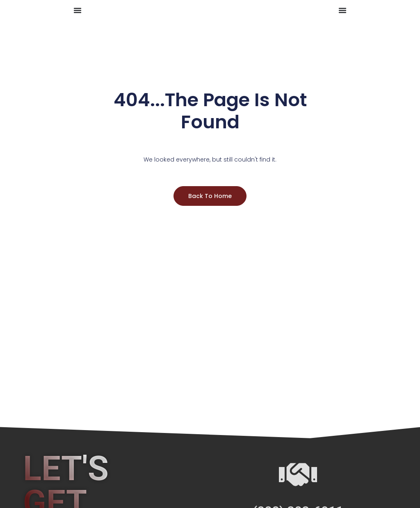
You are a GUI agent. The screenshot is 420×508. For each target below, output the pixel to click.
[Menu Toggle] (78, 10)
